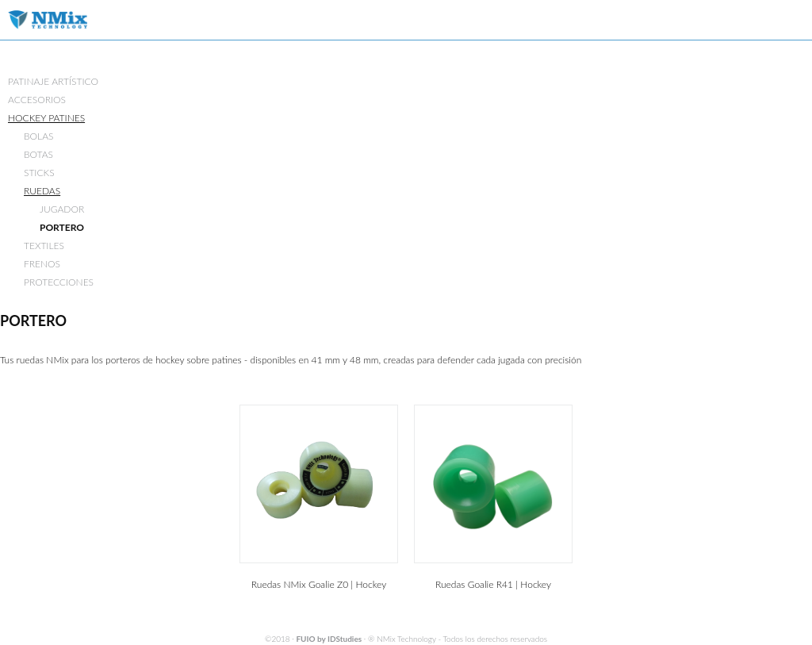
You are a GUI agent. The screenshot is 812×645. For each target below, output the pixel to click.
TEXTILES (44, 246)
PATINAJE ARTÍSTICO (53, 81)
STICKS (39, 173)
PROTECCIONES (59, 282)
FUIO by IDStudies (329, 639)
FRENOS (42, 264)
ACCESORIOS (37, 100)
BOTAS (38, 154)
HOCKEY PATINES (46, 118)
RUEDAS (42, 191)
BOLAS (38, 136)
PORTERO (62, 227)
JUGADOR (62, 209)
